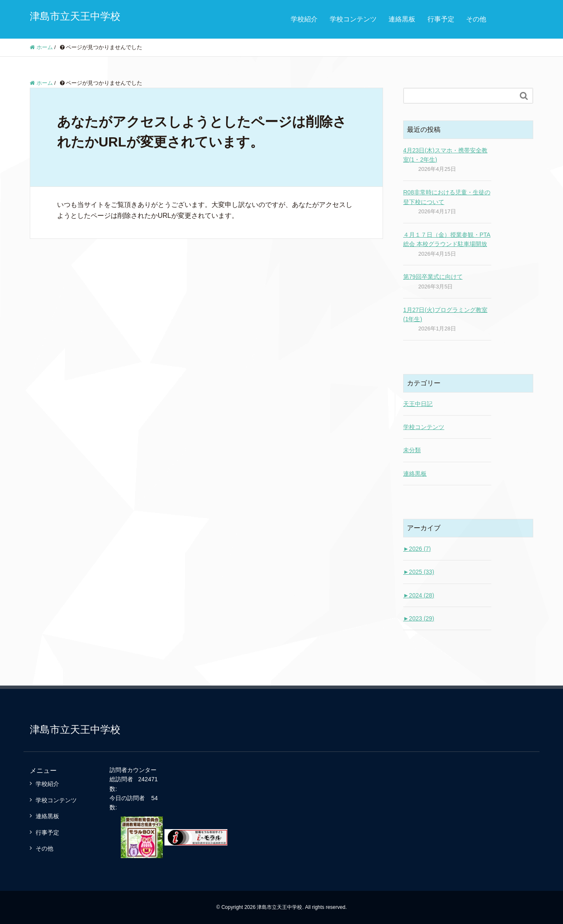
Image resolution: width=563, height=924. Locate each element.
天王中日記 (418, 404)
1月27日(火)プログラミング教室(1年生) (445, 314)
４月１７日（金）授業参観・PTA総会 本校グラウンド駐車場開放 (447, 239)
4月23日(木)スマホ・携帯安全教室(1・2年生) (445, 155)
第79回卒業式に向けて (433, 277)
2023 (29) (419, 618)
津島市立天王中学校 (75, 16)
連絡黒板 (402, 19)
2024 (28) (419, 595)
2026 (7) (417, 549)
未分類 (412, 450)
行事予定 (441, 19)
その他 (476, 19)
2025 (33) (419, 572)
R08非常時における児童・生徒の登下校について (447, 197)
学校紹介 (304, 19)
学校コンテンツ (353, 19)
